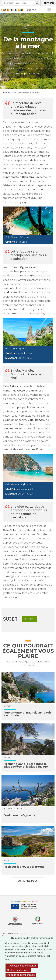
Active (28, 29)
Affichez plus (28, 881)
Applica (37, 3)
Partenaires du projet (15, 933)
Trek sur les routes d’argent (24, 867)
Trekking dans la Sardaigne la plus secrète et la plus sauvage (26, 765)
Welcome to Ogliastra (20, 815)
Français (49, 3)
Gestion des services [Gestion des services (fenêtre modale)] (18, 970)
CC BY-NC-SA (25, 358)
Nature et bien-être (14, 809)
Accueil (7, 93)
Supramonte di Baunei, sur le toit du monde (28, 714)
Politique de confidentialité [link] (21, 975)
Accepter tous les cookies (22, 966)
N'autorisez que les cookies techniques (33, 938)
